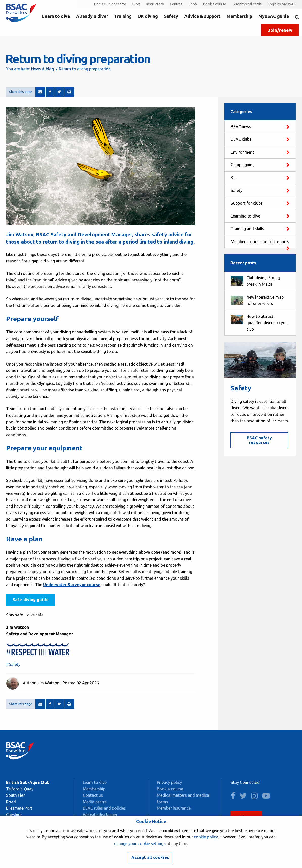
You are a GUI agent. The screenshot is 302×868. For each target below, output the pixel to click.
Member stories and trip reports (260, 242)
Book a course (215, 4)
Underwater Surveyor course (72, 585)
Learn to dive (56, 16)
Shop (193, 4)
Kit (233, 178)
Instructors (155, 4)
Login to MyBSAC (282, 4)
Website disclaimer (100, 815)
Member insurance (174, 808)
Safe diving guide (31, 600)
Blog (136, 4)
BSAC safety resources (260, 440)
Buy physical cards (247, 4)
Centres (176, 4)
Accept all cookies (150, 857)
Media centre (95, 802)
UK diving (148, 16)
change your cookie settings (140, 843)
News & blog (42, 69)
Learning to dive (245, 216)
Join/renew (280, 30)
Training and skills (247, 229)
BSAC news (241, 127)
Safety (171, 16)
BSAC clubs (241, 139)
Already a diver (92, 16)
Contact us (93, 795)
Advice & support (202, 16)
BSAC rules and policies (104, 808)
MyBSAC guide (274, 16)
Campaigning (243, 165)
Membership (239, 16)
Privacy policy (169, 782)
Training (123, 16)
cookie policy (206, 837)
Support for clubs (247, 203)
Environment (242, 152)
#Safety (13, 664)
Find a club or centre (110, 4)
